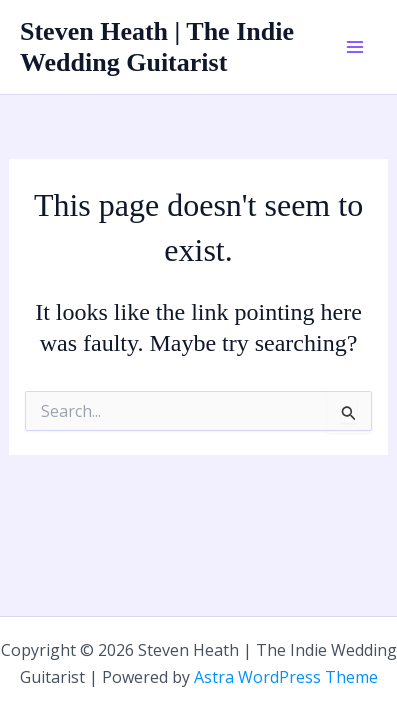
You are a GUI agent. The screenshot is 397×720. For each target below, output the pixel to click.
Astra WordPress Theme (286, 677)
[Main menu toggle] (355, 47)
